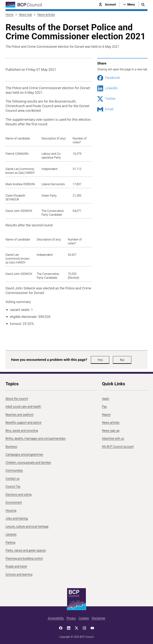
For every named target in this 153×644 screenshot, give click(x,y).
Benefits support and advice (23, 423)
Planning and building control (24, 558)
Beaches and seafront (20, 415)
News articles (46, 15)
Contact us (13, 479)
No (122, 360)
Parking (10, 542)
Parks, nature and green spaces (26, 550)
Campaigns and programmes (24, 454)
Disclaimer (98, 618)
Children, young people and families (28, 463)
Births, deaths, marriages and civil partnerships (36, 438)
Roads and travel (16, 566)
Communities (14, 470)
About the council (17, 399)
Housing (11, 511)
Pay (104, 407)
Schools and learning (19, 574)
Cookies (84, 618)
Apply (106, 399)
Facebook (109, 78)
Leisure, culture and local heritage (27, 526)
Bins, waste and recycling (22, 431)
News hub (25, 15)
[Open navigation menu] (129, 5)
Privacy (71, 618)
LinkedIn (108, 88)
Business (11, 447)
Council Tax (13, 486)
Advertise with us (113, 438)
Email (105, 109)
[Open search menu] (143, 5)
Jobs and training (17, 518)
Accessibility (56, 618)
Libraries (11, 534)
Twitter (106, 99)
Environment (14, 502)
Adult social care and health (23, 407)
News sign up (111, 431)
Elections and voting (18, 495)
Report (106, 415)
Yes (100, 360)
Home (9, 15)
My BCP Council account (118, 447)
